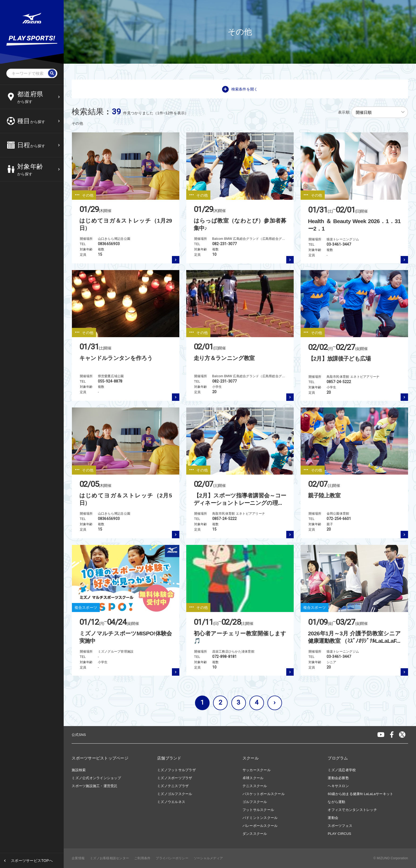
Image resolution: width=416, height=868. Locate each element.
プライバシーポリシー (172, 858)
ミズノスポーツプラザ (175, 778)
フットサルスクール (258, 810)
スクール (251, 758)
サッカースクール (257, 770)
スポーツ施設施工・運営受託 (94, 786)
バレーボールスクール (260, 826)
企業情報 (78, 858)
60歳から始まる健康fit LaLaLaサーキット (360, 794)
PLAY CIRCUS (339, 834)
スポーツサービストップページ (100, 758)
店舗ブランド (169, 758)
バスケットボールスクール (264, 794)
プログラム (338, 758)
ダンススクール (255, 834)
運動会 (333, 818)
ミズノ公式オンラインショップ (96, 778)
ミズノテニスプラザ (173, 786)
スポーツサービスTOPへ (32, 861)
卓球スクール (253, 778)
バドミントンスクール (260, 818)
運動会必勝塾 (338, 778)
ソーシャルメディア (208, 858)
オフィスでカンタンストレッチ (352, 810)
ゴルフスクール (255, 802)
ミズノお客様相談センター (109, 858)
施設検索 (79, 770)
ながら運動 (336, 802)
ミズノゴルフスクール (175, 794)
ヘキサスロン (338, 786)
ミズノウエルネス (171, 802)
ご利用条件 (142, 858)
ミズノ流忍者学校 (342, 770)
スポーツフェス (340, 826)
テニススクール (255, 786)
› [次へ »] (274, 702)
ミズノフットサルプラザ (176, 770)
